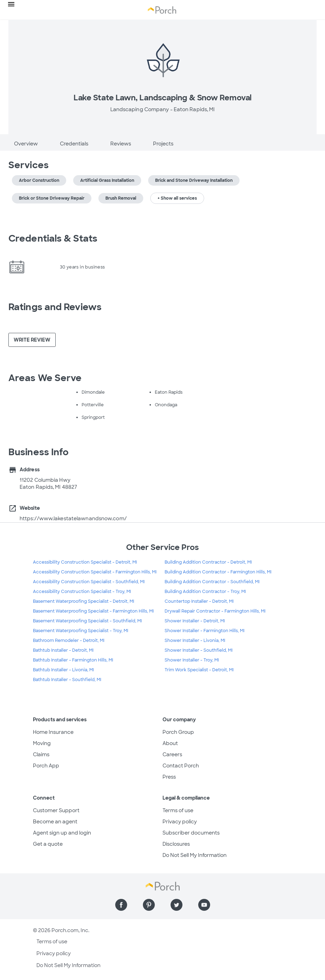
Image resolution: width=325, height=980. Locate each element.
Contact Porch (181, 766)
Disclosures (176, 844)
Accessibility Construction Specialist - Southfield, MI (89, 582)
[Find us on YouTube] (204, 905)
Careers (172, 754)
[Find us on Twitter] (177, 905)
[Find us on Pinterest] (149, 905)
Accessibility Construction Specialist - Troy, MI (82, 592)
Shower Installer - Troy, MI (192, 660)
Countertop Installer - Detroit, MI (199, 601)
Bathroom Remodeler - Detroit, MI (69, 641)
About (170, 743)
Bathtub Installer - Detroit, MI (63, 650)
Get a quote (48, 844)
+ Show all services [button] (177, 198)
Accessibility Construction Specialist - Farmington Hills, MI (95, 572)
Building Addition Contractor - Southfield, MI (212, 582)
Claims (41, 754)
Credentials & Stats (53, 238)
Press (169, 777)
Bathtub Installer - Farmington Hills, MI (73, 660)
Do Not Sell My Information (195, 855)
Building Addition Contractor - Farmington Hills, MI (218, 572)
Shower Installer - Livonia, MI (195, 641)
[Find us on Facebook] (121, 905)
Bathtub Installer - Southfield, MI (67, 680)
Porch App (46, 766)
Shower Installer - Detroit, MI (195, 621)
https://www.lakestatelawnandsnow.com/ (73, 518)
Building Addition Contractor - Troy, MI (205, 592)
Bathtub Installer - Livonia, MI (63, 670)
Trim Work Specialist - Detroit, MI (199, 670)
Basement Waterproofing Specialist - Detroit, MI (84, 601)
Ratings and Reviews (55, 307)
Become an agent (55, 822)
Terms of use (178, 810)
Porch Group (178, 732)
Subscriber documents (191, 833)
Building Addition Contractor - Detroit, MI (208, 562)
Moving (42, 743)
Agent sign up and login (62, 833)
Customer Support (56, 810)
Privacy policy (180, 822)
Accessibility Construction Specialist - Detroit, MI (85, 562)
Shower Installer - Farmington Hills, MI (205, 631)
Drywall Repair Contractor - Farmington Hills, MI (215, 611)
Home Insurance (53, 732)
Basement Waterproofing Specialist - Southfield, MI (87, 621)
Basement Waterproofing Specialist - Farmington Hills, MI (93, 611)
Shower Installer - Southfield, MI (199, 650)
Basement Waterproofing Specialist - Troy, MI (81, 631)
